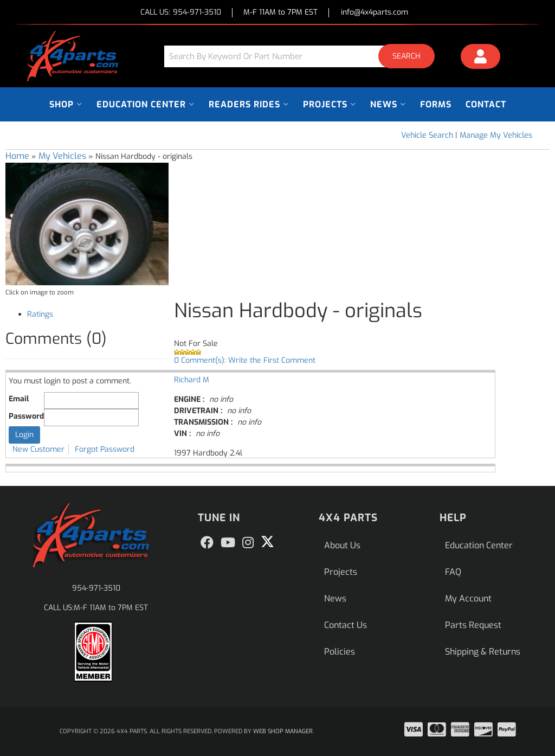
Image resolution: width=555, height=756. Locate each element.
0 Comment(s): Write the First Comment (245, 360)
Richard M (192, 380)
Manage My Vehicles (496, 135)
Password (26, 416)
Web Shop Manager (283, 731)
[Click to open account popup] (481, 58)
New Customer (38, 449)
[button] (304, 56)
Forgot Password (105, 449)
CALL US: (181, 13)
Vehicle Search (427, 135)
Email (19, 399)
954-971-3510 (96, 588)
